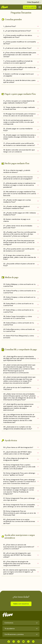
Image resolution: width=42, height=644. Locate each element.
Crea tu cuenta (30, 7)
